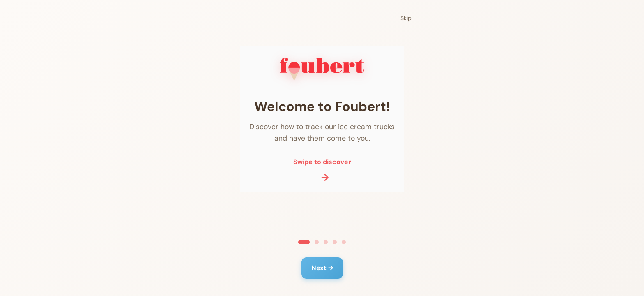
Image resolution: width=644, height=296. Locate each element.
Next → (322, 268)
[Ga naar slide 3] (326, 242)
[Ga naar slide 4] (335, 242)
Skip (406, 18)
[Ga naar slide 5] (344, 242)
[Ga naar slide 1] (304, 242)
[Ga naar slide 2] (317, 242)
